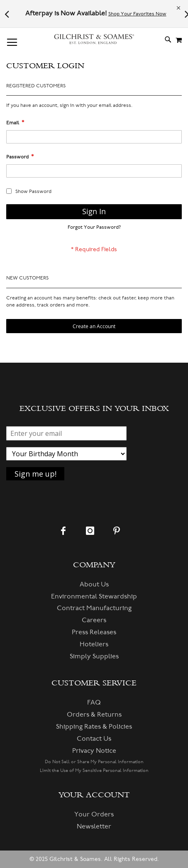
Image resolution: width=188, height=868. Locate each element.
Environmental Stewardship (94, 596)
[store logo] (94, 39)
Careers (94, 620)
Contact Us (94, 739)
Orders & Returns (94, 715)
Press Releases (94, 632)
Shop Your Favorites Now (137, 14)
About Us (94, 584)
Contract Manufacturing (94, 608)
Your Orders (94, 814)
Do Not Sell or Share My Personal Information (94, 762)
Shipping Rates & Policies (94, 727)
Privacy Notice (94, 751)
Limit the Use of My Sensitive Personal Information (94, 770)
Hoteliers (94, 644)
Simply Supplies (94, 656)
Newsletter (94, 826)
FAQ (94, 702)
